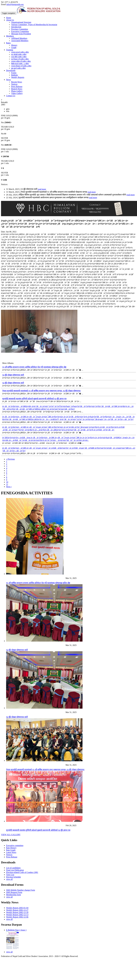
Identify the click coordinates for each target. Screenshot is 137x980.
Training (10, 50)
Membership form (13, 895)
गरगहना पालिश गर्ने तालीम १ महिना (21, 61)
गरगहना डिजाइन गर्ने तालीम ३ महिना (21, 66)
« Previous (10, 459)
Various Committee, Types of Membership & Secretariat (34, 25)
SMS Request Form (14, 892)
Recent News (17, 82)
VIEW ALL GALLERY (11, 835)
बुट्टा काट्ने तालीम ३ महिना (18, 68)
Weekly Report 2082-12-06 (17, 917)
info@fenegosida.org (15, 4)
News (8, 80)
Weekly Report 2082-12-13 (17, 915)
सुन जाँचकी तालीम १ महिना (19, 55)
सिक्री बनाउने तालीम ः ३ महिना (20, 64)
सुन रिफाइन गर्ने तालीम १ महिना (20, 59)
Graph (14, 47)
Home (9, 18)
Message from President (21, 34)
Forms (14, 73)
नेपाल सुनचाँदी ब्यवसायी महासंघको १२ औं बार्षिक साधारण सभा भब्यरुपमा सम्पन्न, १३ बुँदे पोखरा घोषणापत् (41, 391)
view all (9, 879)
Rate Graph (11, 850)
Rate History (11, 848)
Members (10, 36)
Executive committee (15, 845)
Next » (9, 487)
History (14, 45)
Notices (14, 84)
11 (7, 484)
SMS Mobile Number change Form (21, 890)
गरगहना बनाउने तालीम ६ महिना (20, 52)
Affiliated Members (19, 38)
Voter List (10, 875)
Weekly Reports (18, 77)
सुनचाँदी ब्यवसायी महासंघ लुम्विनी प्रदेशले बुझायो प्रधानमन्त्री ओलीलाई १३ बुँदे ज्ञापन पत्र (34, 399)
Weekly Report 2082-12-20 (17, 912)
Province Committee (20, 29)
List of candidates (13, 868)
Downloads (11, 70)
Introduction (16, 27)
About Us (10, 20)
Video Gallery (17, 93)
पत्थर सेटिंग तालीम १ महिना (19, 57)
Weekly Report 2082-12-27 (17, 910)
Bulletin (15, 75)
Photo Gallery (17, 91)
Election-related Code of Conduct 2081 (22, 872)
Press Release (17, 86)
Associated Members (20, 41)
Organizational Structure (21, 22)
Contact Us (11, 96)
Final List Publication (15, 870)
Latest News (11, 852)
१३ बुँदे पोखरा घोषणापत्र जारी (13, 375)
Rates (8, 43)
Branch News (17, 89)
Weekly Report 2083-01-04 (17, 908)
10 (7, 482)
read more (42, 189)
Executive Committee (20, 31)
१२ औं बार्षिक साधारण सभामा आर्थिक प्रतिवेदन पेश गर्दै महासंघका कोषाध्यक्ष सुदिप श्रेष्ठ (34, 367)
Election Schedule (13, 877)
